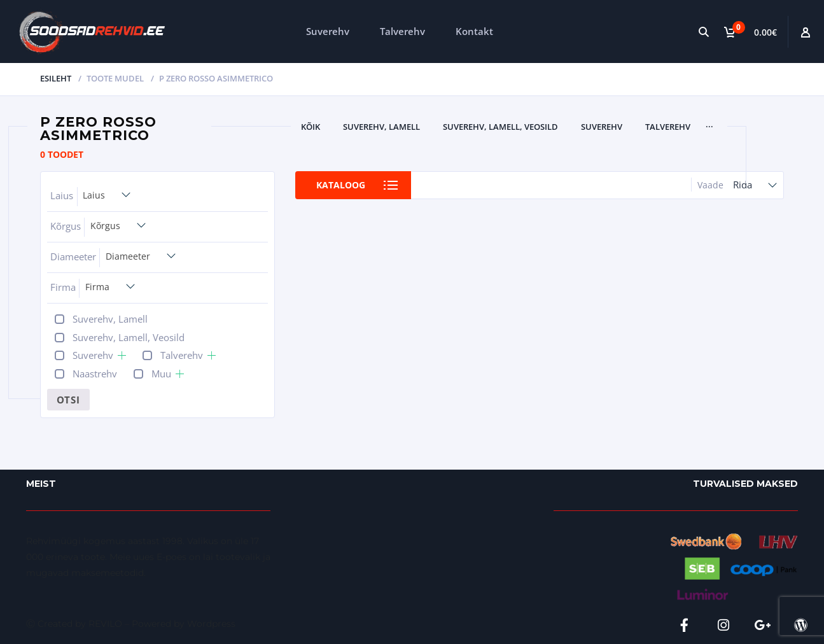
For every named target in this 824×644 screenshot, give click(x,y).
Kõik (311, 127)
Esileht (56, 78)
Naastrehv (95, 374)
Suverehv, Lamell (381, 127)
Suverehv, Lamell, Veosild (500, 127)
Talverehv (402, 31)
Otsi (68, 400)
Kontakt (474, 31)
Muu (161, 374)
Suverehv (328, 31)
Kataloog (341, 185)
